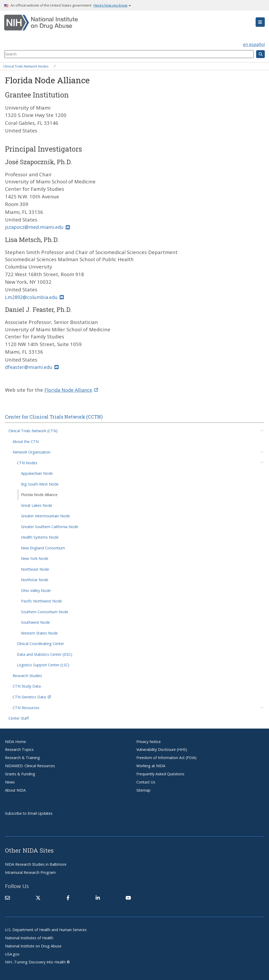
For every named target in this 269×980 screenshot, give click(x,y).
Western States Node (39, 633)
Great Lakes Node (37, 505)
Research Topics (19, 749)
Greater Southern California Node (50, 526)
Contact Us (146, 782)
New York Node (35, 558)
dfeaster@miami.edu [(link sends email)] (32, 367)
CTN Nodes (27, 462)
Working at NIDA (151, 765)
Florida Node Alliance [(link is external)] (72, 389)
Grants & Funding (20, 773)
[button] (260, 22)
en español (254, 44)
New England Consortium (43, 547)
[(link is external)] (38, 897)
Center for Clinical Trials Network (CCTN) (54, 416)
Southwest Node (35, 622)
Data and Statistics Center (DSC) (45, 654)
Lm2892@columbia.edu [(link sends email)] (35, 297)
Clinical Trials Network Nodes (26, 66)
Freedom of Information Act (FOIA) (166, 757)
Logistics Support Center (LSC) (43, 664)
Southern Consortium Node (45, 611)
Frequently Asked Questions (160, 773)
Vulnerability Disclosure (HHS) (162, 749)
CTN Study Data (27, 686)
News (10, 782)
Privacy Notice (149, 741)
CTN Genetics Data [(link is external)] (32, 696)
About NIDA (15, 790)
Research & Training (22, 757)
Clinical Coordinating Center (40, 643)
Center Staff (19, 718)
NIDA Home (15, 741)
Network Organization (32, 452)
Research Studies (27, 675)
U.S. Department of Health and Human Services (46, 929)
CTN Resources (26, 707)
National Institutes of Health (29, 937)
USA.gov (12, 953)
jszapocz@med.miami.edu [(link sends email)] (38, 227)
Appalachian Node (37, 473)
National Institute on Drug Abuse (33, 945)
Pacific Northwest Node (42, 600)
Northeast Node (35, 569)
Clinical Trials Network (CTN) (33, 430)
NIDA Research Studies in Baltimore (36, 864)
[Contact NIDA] (7, 897)
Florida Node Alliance (39, 494)
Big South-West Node (40, 484)
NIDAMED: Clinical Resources (30, 765)
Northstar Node (35, 579)
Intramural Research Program (30, 872)
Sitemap (143, 790)
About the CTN (26, 441)
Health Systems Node (40, 537)
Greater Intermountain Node (45, 515)
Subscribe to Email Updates (29, 813)
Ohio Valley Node (36, 590)
